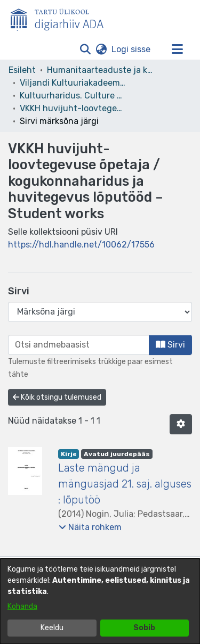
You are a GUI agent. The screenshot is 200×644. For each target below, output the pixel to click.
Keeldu (52, 628)
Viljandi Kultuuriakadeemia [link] (73, 83)
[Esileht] (61, 18)
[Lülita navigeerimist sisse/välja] (177, 49)
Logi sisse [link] (131, 49)
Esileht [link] (22, 70)
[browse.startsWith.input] (79, 345)
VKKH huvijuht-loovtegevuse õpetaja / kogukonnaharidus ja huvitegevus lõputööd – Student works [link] (73, 108)
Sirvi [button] (170, 345)
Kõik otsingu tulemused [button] (57, 397)
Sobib (144, 628)
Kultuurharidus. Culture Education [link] (73, 96)
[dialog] (100, 601)
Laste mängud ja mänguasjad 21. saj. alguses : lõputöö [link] (125, 484)
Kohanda (22, 606)
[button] (85, 49)
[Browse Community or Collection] (100, 312)
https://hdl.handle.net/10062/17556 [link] (81, 245)
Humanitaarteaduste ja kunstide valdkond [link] (100, 70)
